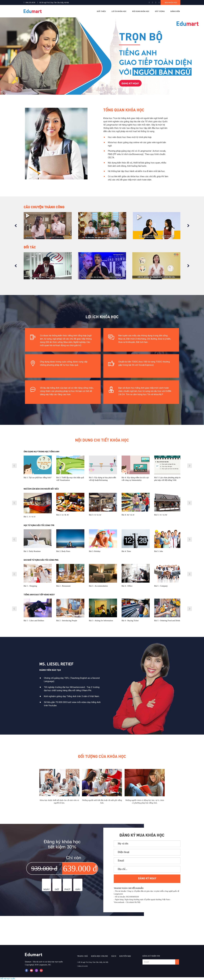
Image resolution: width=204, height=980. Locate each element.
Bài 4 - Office (127, 586)
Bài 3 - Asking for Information (101, 621)
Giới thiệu (101, 11)
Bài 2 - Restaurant (63, 586)
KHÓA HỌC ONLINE (99, 956)
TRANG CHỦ (82, 956)
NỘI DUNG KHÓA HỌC (141, 11)
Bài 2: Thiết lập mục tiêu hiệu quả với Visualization (70, 479)
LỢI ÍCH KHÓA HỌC (119, 11)
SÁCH (114, 956)
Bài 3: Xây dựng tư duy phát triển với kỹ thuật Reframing (103, 479)
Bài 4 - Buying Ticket (130, 621)
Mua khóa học (171, 3)
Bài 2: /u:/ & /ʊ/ (63, 515)
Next (188, 226)
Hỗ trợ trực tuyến (8, 979)
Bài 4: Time (126, 551)
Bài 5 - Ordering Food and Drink (167, 621)
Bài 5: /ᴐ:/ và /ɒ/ (161, 515)
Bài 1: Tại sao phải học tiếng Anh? (38, 478)
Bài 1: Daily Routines (32, 551)
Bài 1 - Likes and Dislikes (34, 621)
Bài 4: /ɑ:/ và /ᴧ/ (128, 515)
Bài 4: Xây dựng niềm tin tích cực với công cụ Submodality (135, 479)
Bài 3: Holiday (95, 551)
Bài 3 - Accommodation (98, 586)
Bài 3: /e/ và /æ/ (95, 515)
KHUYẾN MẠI (125, 956)
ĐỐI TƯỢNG (160, 11)
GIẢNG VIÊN (175, 11)
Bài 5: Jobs (159, 551)
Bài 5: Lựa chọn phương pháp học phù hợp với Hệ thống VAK (168, 479)
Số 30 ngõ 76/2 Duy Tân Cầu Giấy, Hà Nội (54, 3)
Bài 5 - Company (161, 586)
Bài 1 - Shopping (30, 586)
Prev (16, 226)
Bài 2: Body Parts (63, 551)
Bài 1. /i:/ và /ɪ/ (30, 517)
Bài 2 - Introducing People (67, 621)
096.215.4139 (30, 3)
